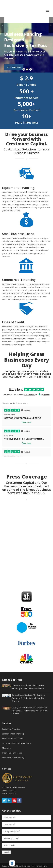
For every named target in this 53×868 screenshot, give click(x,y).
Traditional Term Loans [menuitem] (12, 703)
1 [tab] (24, 55)
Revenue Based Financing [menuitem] (13, 708)
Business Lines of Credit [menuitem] (12, 689)
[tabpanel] (26, 37)
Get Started (14, 53)
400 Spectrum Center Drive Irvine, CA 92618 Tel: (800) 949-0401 (14, 741)
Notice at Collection (26, 864)
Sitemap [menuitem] (27, 850)
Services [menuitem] (7, 674)
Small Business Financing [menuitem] (13, 684)
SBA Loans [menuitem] (7, 698)
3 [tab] (31, 55)
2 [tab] (27, 55)
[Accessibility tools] (12, 863)
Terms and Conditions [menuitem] (27, 846)
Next (51, 25)
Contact (7, 719)
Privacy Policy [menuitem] (27, 842)
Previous (2, 25)
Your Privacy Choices (27, 860)
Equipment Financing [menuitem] (11, 679)
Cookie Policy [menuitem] (27, 838)
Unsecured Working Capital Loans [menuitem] (17, 694)
